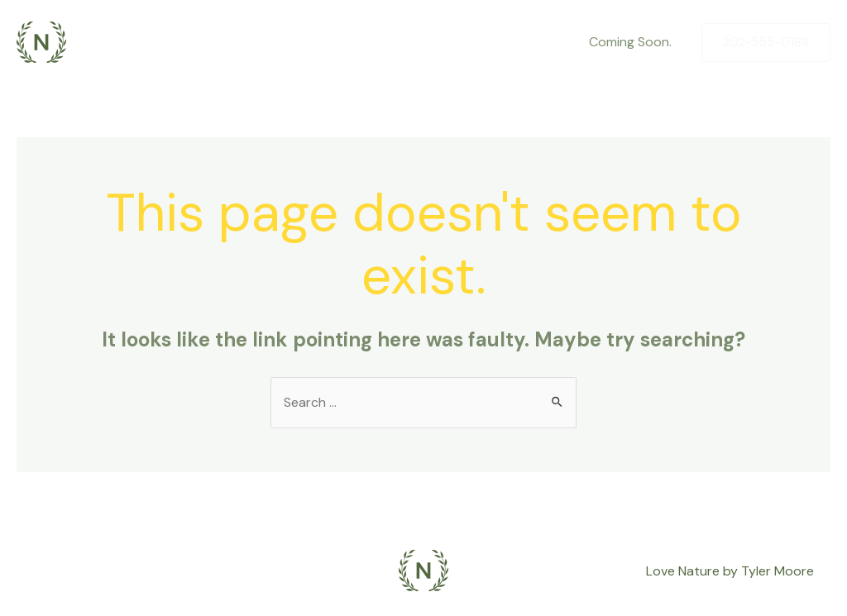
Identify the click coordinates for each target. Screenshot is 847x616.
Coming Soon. (630, 42)
